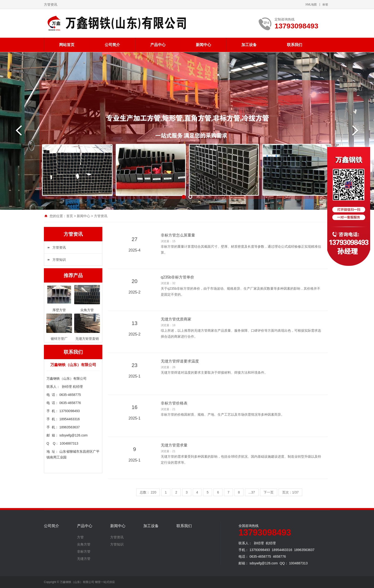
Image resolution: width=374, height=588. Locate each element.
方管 (80, 537)
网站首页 (67, 45)
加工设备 (249, 45)
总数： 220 (148, 492)
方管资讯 (101, 216)
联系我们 (295, 45)
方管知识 (59, 260)
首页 (70, 216)
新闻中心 (203, 45)
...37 (252, 492)
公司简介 (112, 45)
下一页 (269, 492)
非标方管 (84, 551)
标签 (325, 5)
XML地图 (311, 5)
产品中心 (158, 45)
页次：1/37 (290, 492)
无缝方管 (84, 559)
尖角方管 (84, 544)
